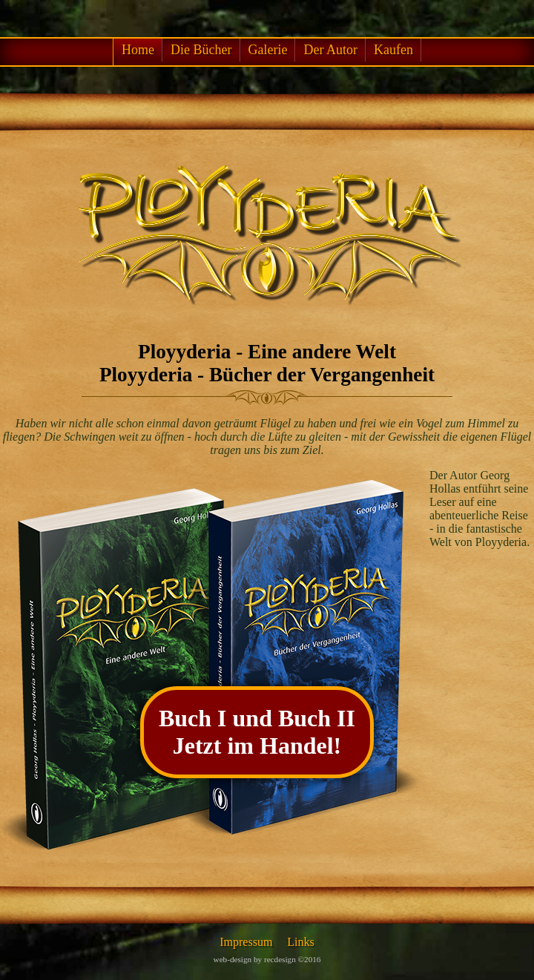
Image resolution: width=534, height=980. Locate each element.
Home (138, 50)
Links (300, 942)
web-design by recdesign (255, 959)
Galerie (268, 50)
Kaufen (393, 50)
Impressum (246, 942)
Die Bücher (201, 50)
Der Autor (330, 50)
